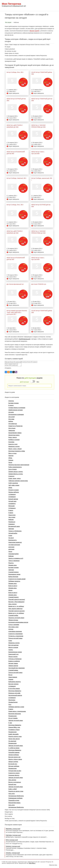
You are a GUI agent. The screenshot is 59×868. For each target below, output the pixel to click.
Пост (10, 705)
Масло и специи (13, 647)
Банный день (12, 784)
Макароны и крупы (14, 446)
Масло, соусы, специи (15, 449)
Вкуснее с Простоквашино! (16, 602)
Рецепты (11, 563)
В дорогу (11, 405)
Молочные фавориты (15, 691)
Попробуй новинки (14, 752)
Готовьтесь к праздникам (16, 636)
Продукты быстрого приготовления (19, 465)
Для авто (11, 412)
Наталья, (13, 846)
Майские (11, 520)
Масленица (12, 700)
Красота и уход (13, 444)
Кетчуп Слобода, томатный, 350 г (16, 178)
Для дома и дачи (13, 627)
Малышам (11, 506)
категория (11, 547)
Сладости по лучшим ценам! (17, 579)
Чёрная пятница (13, 620)
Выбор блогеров (13, 577)
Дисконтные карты (14, 435)
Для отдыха (12, 428)
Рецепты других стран (15, 736)
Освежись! (12, 524)
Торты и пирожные (14, 561)
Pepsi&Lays (12, 522)
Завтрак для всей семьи (16, 720)
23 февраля (12, 497)
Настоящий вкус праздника (16, 668)
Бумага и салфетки (14, 661)
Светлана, (13, 835)
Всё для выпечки (13, 645)
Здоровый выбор (13, 554)
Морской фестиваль (14, 803)
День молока (12, 780)
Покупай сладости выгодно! (17, 599)
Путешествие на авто (15, 771)
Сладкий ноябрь (13, 615)
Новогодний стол (13, 654)
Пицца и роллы (13, 657)
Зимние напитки (13, 666)
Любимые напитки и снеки (16, 707)
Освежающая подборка (15, 798)
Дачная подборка (14, 755)
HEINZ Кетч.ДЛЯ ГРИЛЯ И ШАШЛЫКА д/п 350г (14, 126)
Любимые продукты (14, 581)
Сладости (11, 476)
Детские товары (13, 663)
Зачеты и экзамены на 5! (16, 558)
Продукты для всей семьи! (16, 618)
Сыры (10, 641)
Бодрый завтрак (13, 499)
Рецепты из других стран (16, 791)
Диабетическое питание (16, 410)
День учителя (12, 604)
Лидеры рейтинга (14, 492)
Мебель (11, 421)
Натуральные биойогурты (16, 796)
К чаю (10, 723)
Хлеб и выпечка (13, 483)
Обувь (10, 458)
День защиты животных (15, 609)
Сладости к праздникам (15, 634)
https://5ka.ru (32, 863)
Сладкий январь (13, 670)
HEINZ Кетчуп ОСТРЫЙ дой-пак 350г (16, 100)
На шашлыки (12, 741)
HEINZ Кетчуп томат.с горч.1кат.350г (38, 153)
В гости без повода (14, 689)
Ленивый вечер (13, 702)
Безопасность (13, 540)
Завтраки (11, 529)
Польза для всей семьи (15, 638)
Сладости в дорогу (14, 773)
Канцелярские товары (15, 433)
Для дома (11, 419)
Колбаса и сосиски (14, 440)
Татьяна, (13, 853)
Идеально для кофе (14, 693)
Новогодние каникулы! (15, 542)
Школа (10, 590)
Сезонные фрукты (14, 775)
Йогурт (10, 675)
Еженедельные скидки (15, 652)
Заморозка (12, 430)
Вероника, (13, 829)
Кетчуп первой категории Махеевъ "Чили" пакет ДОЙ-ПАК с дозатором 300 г (17, 312)
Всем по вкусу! (13, 586)
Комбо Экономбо (13, 734)
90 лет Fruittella (13, 718)
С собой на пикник (14, 748)
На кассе (11, 538)
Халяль (11, 650)
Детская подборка (14, 766)
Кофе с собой (13, 789)
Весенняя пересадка (15, 714)
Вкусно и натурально (15, 782)
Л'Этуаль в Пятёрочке (15, 659)
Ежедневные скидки (14, 574)
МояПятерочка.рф (25, 339)
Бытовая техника (13, 403)
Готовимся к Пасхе (14, 730)
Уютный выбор (13, 533)
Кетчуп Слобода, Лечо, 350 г (15, 72)
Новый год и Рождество (15, 426)
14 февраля (12, 494)
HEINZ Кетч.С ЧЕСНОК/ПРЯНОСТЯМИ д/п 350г (38, 126)
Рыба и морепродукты (15, 467)
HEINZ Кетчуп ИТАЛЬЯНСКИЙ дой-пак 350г (16, 153)
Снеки (10, 536)
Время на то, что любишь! (16, 606)
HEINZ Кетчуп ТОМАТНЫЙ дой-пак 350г (42, 100)
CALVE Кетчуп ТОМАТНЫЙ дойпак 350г (42, 73)
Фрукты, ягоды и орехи (15, 759)
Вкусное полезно (13, 684)
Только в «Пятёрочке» (15, 531)
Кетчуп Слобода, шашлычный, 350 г (42, 179)
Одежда (11, 460)
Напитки (11, 456)
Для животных (13, 424)
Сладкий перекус (14, 572)
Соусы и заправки (14, 625)
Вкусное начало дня (14, 757)
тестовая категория (14, 545)
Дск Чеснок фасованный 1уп (15, 284)
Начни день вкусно (14, 739)
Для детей (11, 417)
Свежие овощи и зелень (16, 472)
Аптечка (11, 629)
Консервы (11, 442)
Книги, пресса (13, 437)
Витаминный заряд (14, 526)
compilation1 (12, 504)
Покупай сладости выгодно (16, 611)
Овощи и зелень (13, 762)
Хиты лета (11, 794)
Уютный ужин (12, 501)
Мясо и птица (12, 453)
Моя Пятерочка (14, 5)
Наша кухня (12, 515)
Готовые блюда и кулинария (17, 408)
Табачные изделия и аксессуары (18, 481)
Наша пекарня (13, 677)
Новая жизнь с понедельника (17, 711)
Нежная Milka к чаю (14, 727)
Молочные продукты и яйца (17, 451)
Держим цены (13, 565)
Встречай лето (13, 764)
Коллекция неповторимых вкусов (18, 622)
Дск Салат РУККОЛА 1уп (39, 284)
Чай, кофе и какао (14, 485)
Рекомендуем (12, 716)
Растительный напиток (15, 695)
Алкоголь (11, 401)
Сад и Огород (13, 469)
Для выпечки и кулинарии (16, 414)
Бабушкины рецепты (15, 682)
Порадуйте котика (14, 800)
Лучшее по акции (14, 490)
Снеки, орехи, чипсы (15, 478)
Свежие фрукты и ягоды (16, 474)
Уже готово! (12, 517)
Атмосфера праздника (15, 631)
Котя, (12, 840)
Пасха (10, 462)
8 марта (11, 510)
